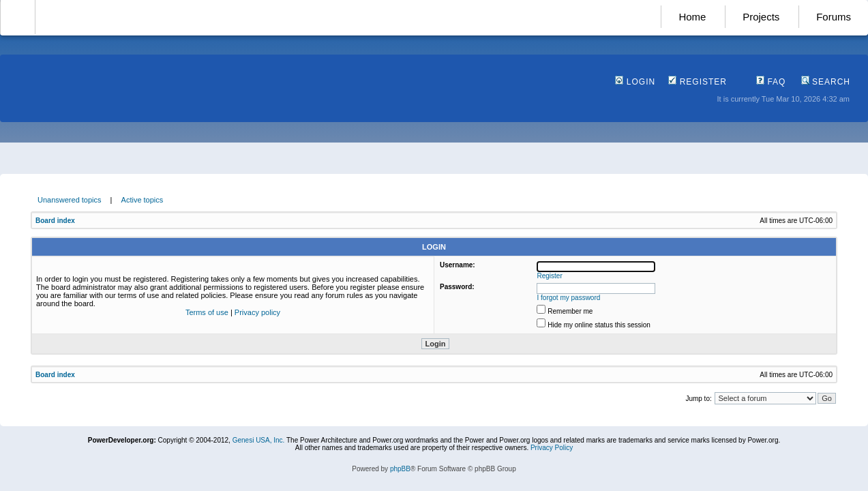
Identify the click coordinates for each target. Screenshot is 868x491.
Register (698, 82)
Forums (834, 17)
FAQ (771, 82)
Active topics (143, 200)
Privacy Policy (552, 448)
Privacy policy (257, 312)
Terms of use (207, 312)
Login (635, 82)
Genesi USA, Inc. (259, 440)
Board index (55, 221)
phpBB (400, 469)
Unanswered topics (70, 200)
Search (826, 82)
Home (692, 17)
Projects (761, 17)
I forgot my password (569, 298)
